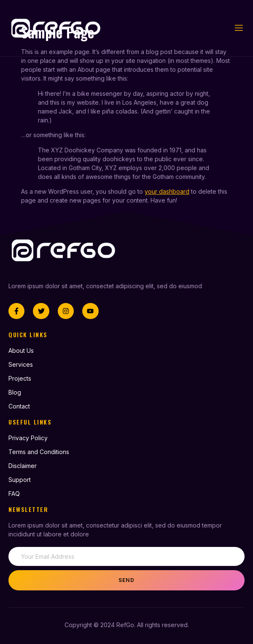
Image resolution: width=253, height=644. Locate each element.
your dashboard (167, 191)
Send (126, 580)
